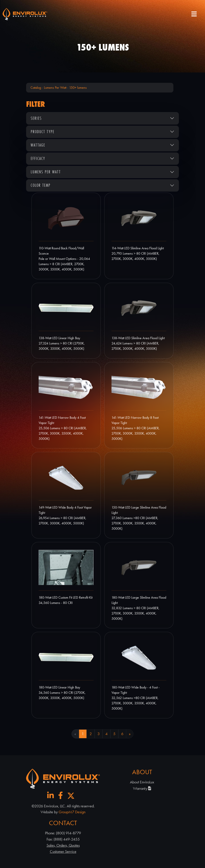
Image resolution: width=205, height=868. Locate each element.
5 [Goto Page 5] (114, 734)
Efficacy (38, 158)
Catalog (36, 88)
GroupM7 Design (72, 812)
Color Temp (41, 185)
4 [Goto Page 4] (106, 734)
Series (36, 118)
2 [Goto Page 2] (91, 734)
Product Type (43, 132)
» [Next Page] (130, 734)
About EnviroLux (142, 782)
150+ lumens (78, 88)
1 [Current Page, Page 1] (83, 734)
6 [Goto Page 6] (122, 734)
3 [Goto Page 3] (99, 734)
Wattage (38, 145)
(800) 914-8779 (68, 833)
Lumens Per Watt (55, 88)
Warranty (142, 788)
